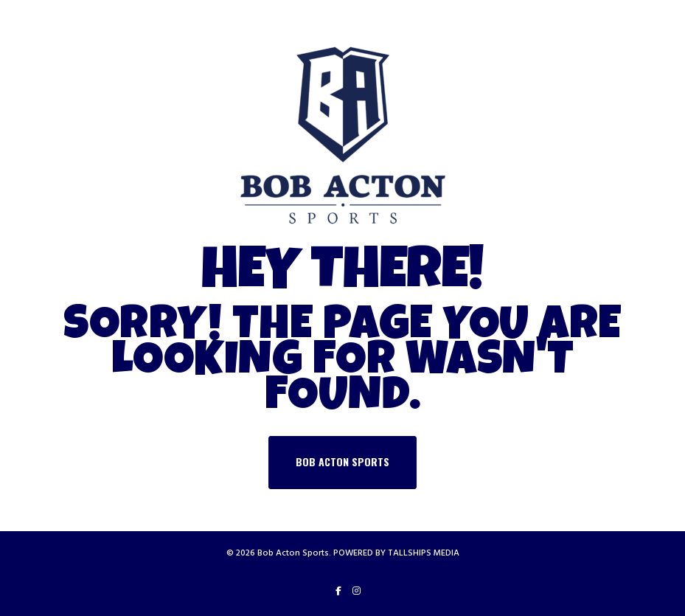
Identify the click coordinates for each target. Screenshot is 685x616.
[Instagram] (357, 591)
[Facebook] (338, 591)
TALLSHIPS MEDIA (424, 553)
